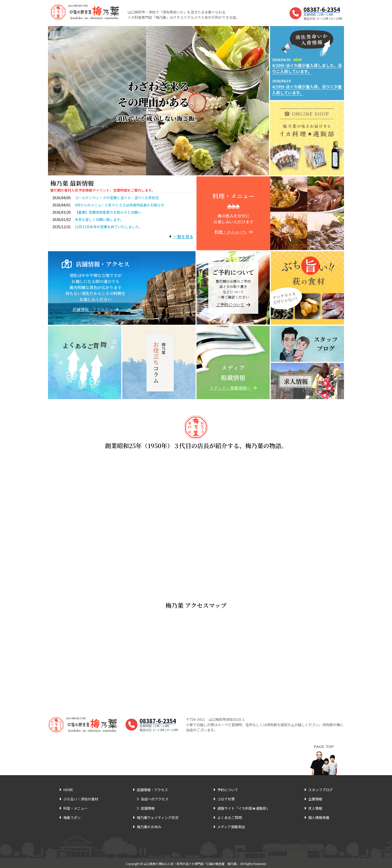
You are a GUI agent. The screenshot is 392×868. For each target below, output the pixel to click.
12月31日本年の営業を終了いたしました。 (108, 227)
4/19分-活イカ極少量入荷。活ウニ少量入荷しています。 (307, 90)
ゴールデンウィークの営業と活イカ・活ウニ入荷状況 (117, 198)
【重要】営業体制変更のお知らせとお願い (108, 212)
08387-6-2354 (322, 9)
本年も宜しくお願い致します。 (99, 219)
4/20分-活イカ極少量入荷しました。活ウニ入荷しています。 (307, 68)
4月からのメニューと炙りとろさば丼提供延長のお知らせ (119, 205)
